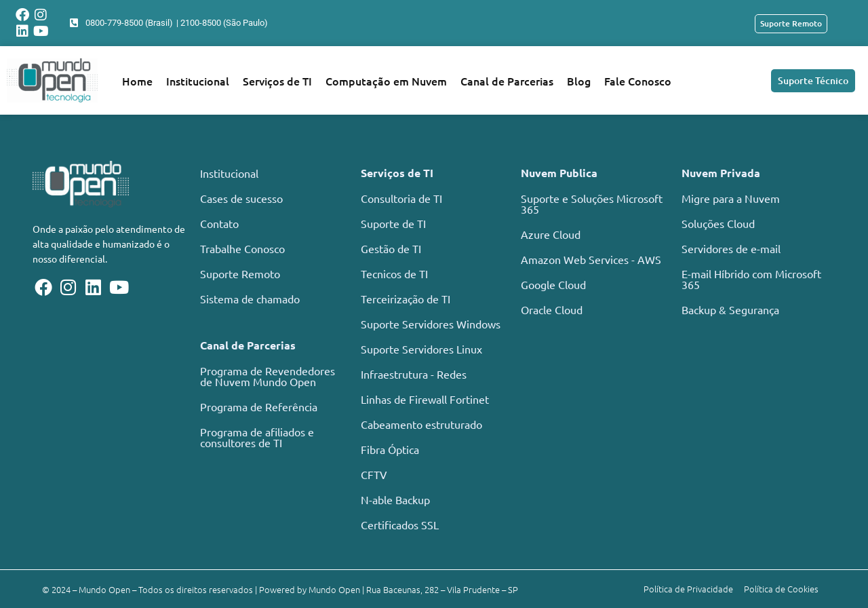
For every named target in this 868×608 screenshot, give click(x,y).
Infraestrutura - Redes (414, 374)
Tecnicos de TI (394, 273)
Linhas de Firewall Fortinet (425, 399)
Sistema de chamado (250, 299)
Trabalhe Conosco (242, 248)
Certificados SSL (400, 525)
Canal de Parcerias (507, 81)
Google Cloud (553, 284)
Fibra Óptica (390, 449)
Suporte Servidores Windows (431, 324)
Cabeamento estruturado (421, 424)
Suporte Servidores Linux (421, 349)
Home (137, 81)
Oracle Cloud (552, 309)
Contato (219, 223)
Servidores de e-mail (731, 248)
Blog (579, 81)
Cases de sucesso (241, 198)
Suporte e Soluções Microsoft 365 (592, 204)
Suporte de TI (393, 223)
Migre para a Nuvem (731, 198)
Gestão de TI (391, 248)
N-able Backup (395, 499)
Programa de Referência (259, 406)
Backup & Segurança (730, 309)
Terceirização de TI (406, 299)
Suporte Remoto (240, 273)
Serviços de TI (277, 81)
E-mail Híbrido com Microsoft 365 (751, 279)
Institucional (198, 81)
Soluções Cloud (718, 223)
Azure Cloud (551, 234)
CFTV (374, 474)
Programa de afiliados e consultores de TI (257, 437)
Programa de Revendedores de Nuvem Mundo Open (268, 376)
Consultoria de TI (401, 198)
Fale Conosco (638, 81)
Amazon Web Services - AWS (591, 259)
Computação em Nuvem (386, 81)
